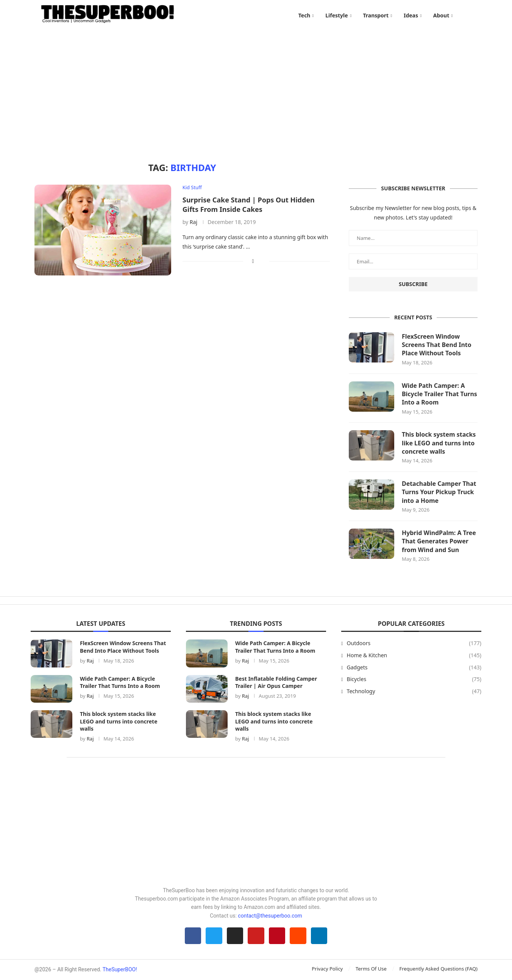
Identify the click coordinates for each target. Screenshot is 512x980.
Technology (414, 692)
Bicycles (414, 680)
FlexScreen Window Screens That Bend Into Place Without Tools (437, 345)
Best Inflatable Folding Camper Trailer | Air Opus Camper (276, 683)
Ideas (411, 15)
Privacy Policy (327, 969)
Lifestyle (336, 15)
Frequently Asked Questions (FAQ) (438, 969)
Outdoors (414, 644)
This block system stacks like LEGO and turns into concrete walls (439, 444)
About (441, 15)
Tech (304, 15)
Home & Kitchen (414, 656)
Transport (376, 15)
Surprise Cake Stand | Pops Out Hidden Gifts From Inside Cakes (249, 205)
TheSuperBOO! (120, 970)
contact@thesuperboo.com (270, 916)
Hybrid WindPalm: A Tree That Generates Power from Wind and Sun (439, 542)
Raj (194, 222)
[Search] (474, 16)
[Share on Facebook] (253, 261)
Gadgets (414, 668)
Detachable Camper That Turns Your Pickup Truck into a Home (439, 493)
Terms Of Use (371, 969)
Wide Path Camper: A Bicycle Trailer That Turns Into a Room (440, 394)
